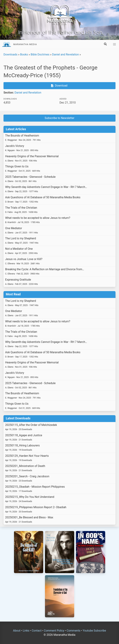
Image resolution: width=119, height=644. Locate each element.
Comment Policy (54, 631)
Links (26, 631)
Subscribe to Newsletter (59, 118)
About (17, 631)
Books (24, 54)
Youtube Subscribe (94, 631)
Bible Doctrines (40, 54)
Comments (73, 631)
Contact (37, 631)
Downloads (10, 54)
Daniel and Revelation (66, 54)
